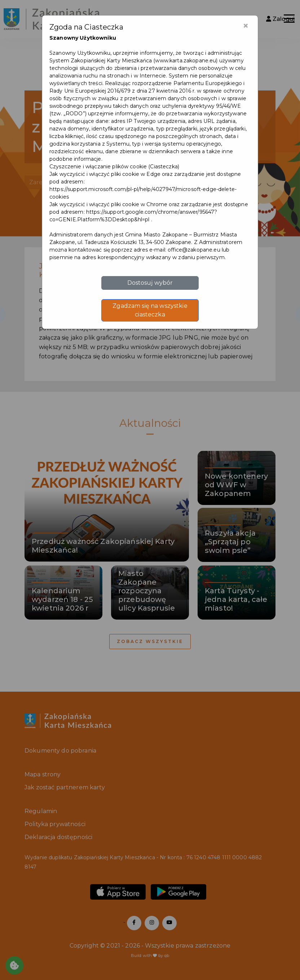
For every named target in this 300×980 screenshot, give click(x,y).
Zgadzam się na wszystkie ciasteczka (150, 310)
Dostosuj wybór (150, 283)
